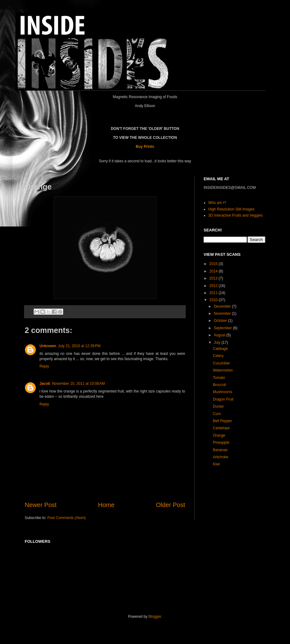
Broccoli (220, 385)
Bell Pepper (222, 421)
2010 (214, 300)
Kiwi (216, 464)
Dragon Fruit (223, 399)
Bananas (220, 450)
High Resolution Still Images (231, 209)
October (221, 321)
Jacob (45, 384)
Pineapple (221, 442)
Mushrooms (223, 392)
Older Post (171, 505)
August (220, 335)
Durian (218, 406)
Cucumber (221, 363)
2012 (214, 286)
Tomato (219, 378)
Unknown (48, 346)
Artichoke (221, 457)
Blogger (155, 617)
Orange (219, 435)
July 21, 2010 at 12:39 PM (79, 346)
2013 (214, 278)
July (218, 343)
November (223, 314)
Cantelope (221, 428)
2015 (214, 264)
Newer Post (41, 505)
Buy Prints (145, 147)
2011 (214, 293)
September (223, 328)
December (223, 306)
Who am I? (217, 203)
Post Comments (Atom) (66, 518)
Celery (218, 356)
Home (106, 505)
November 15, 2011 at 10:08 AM (79, 384)
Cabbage (220, 349)
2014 (214, 271)
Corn (217, 414)
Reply (44, 366)
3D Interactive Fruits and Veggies (236, 215)
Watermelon (223, 370)
